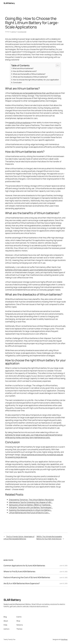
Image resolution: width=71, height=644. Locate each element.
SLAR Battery (9, 3)
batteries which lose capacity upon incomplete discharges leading (32, 270)
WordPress (64, 639)
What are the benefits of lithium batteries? (29, 74)
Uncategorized (22, 32)
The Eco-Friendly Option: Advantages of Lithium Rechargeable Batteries (19, 538)
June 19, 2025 (64, 566)
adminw (14, 32)
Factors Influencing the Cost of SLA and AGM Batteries (27, 577)
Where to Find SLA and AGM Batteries (19, 572)
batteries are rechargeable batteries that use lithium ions (35, 93)
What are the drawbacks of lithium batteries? (30, 77)
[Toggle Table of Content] (57, 65)
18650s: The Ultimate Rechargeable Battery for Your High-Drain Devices (49, 538)
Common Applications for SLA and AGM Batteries (24, 566)
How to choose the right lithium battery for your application (36, 80)
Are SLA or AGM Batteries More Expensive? (22, 583)
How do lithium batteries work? (25, 71)
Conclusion (17, 82)
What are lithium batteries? (23, 68)
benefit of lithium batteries (20, 123)
